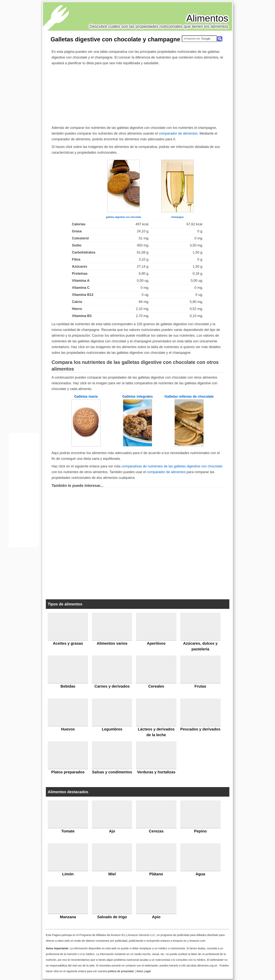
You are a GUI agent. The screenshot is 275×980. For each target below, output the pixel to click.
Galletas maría (86, 396)
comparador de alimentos (178, 133)
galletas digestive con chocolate (123, 217)
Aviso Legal (143, 971)
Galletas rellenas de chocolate (189, 396)
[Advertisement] (137, 95)
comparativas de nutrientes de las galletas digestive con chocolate (172, 466)
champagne (177, 217)
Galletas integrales (137, 396)
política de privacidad (121, 971)
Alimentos (207, 18)
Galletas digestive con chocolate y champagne (115, 39)
